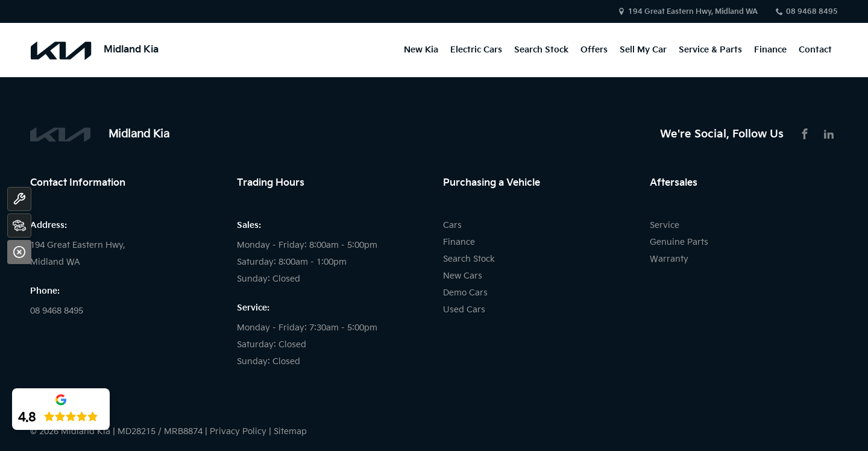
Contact (815, 50)
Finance (770, 50)
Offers (594, 50)
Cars (452, 225)
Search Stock (541, 50)
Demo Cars (465, 293)
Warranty (669, 259)
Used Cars (464, 310)
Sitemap (290, 431)
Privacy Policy (238, 431)
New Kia (421, 50)
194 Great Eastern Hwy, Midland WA (693, 12)
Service (665, 225)
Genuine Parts (679, 242)
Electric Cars (476, 50)
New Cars (463, 276)
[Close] (19, 252)
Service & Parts (710, 50)
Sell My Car (643, 50)
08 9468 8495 (812, 12)
